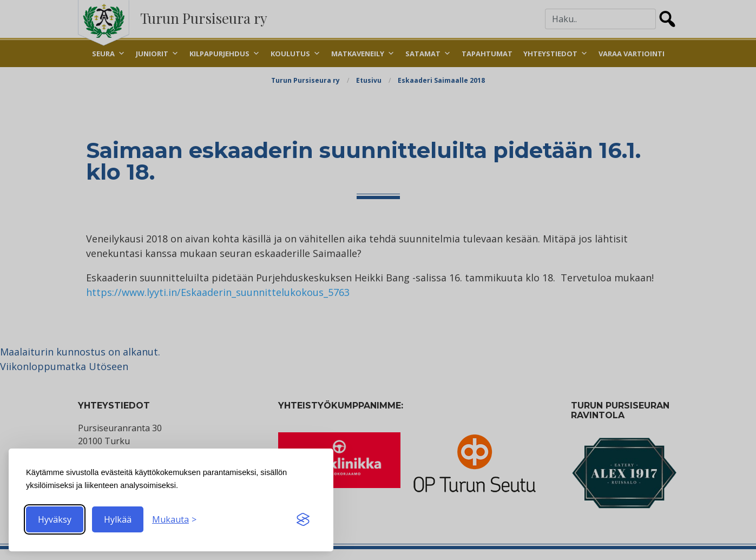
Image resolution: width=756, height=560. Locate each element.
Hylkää (118, 519)
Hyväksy (55, 519)
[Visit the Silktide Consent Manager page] (303, 519)
